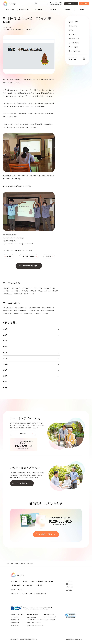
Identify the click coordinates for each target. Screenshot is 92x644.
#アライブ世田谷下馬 (21, 308)
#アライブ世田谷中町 (16, 29)
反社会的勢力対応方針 (40, 594)
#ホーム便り (6, 29)
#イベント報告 (38, 288)
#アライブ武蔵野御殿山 (47, 311)
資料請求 (84, 4)
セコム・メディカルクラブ (50, 617)
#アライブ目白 (18, 314)
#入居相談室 (37, 314)
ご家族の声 (53, 9)
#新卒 (31, 29)
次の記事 (49, 256)
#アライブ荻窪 (28, 314)
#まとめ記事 (6, 288)
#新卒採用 (33, 291)
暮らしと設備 (74, 39)
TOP (8, 564)
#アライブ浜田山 (7, 314)
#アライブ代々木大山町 (20, 311)
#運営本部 (45, 314)
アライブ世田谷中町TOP (18, 564)
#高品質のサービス (29, 294)
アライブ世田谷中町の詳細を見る (29, 266)
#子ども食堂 (25, 291)
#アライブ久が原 (7, 311)
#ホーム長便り (16, 291)
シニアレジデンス (15, 617)
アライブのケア (10, 9)
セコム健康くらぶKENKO (49, 620)
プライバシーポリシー (26, 594)
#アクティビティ (16, 288)
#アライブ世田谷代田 (48, 308)
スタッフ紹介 (74, 43)
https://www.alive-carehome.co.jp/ (13, 238)
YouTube (70, 590)
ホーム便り (73, 47)
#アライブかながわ (8, 308)
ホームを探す (39, 9)
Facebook (71, 584)
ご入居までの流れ (71, 4)
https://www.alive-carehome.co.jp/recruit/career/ (18, 244)
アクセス (73, 35)
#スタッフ (25, 29)
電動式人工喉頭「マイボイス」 (34, 623)
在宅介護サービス (15, 620)
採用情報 (82, 9)
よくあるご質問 (75, 51)
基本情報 (73, 26)
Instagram (71, 587)
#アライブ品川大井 (34, 311)
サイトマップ (14, 594)
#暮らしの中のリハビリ (44, 291)
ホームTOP (73, 22)
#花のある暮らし (7, 294)
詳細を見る (23, 433)
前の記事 (9, 256)
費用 (71, 30)
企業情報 (68, 9)
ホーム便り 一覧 (28, 256)
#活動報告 (55, 291)
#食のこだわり (18, 294)
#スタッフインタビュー (50, 288)
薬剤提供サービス (15, 625)
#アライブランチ (27, 288)
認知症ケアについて (24, 9)
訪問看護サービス (15, 622)
